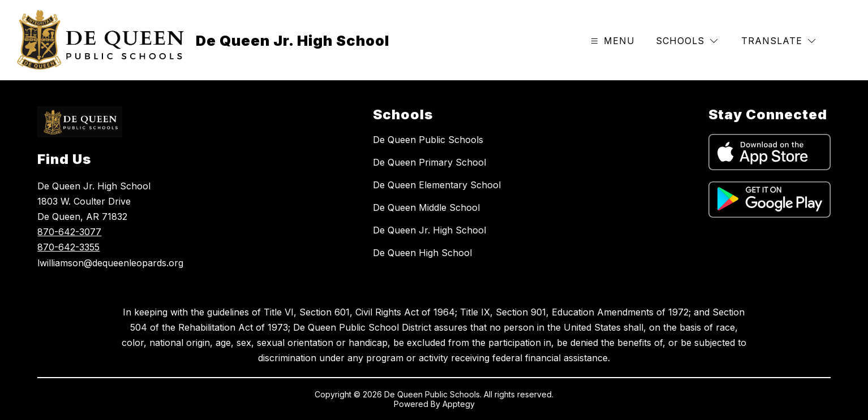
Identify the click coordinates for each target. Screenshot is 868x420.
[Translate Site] (778, 41)
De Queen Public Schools (428, 140)
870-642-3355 (68, 247)
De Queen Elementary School (437, 185)
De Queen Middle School (426, 207)
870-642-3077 (69, 232)
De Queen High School (422, 253)
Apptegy (459, 404)
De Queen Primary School (429, 162)
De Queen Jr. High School (429, 230)
